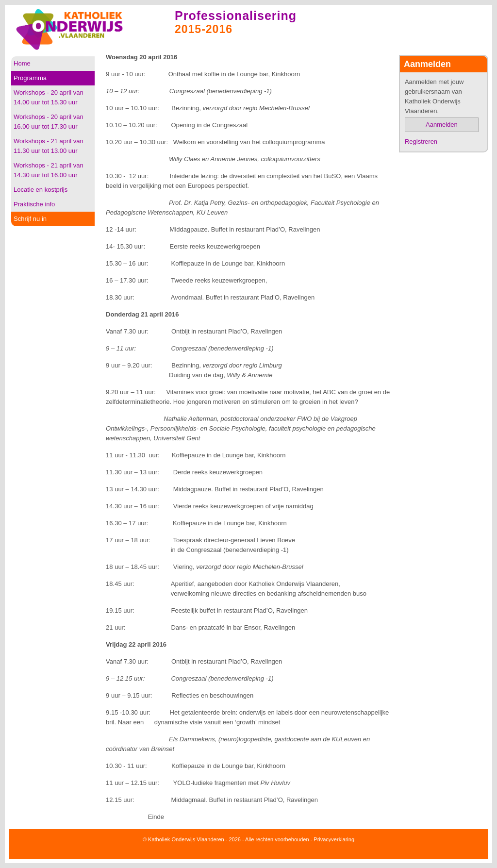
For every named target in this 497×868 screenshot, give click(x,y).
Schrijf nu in (30, 219)
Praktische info (34, 204)
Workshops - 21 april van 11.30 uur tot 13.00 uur (49, 146)
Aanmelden (442, 125)
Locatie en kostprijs (41, 190)
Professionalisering (236, 16)
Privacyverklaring (334, 839)
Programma (30, 78)
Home (22, 63)
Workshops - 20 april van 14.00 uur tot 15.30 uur (49, 97)
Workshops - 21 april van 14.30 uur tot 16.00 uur (49, 170)
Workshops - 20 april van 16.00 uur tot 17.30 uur (49, 122)
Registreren (421, 142)
